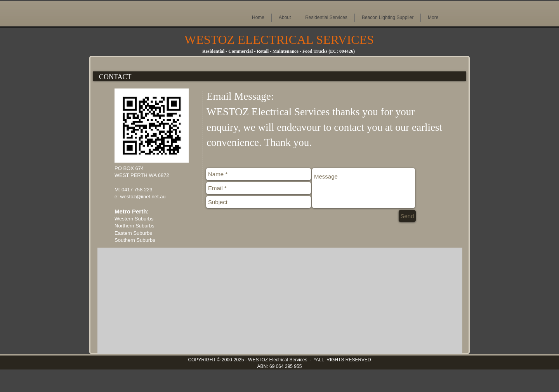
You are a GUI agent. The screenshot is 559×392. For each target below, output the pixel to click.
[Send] (407, 216)
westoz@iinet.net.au (143, 197)
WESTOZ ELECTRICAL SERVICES (279, 40)
